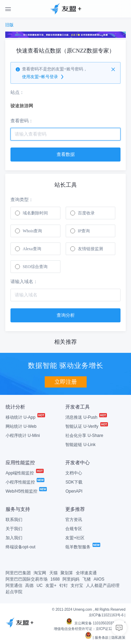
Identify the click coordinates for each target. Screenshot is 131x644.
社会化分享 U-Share (84, 436)
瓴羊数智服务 (82, 547)
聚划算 (67, 573)
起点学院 (14, 592)
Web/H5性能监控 (26, 491)
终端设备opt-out (20, 547)
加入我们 (14, 538)
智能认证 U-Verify (86, 426)
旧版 (9, 25)
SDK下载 (74, 482)
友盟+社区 (75, 538)
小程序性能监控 (25, 482)
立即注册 (66, 382)
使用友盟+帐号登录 (43, 77)
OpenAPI (74, 491)
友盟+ (51, 585)
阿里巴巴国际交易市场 (27, 579)
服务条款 (102, 638)
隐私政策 (118, 638)
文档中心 (74, 473)
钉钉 (64, 585)
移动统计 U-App (25, 417)
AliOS (99, 579)
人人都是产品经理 (103, 585)
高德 (29, 585)
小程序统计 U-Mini (23, 436)
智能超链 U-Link (80, 445)
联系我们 (14, 520)
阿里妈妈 (71, 579)
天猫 (53, 573)
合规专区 (74, 529)
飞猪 (87, 579)
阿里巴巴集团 (18, 573)
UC (40, 585)
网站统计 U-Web (21, 426)
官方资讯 (74, 520)
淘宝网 (40, 573)
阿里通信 (14, 585)
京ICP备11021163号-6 (106, 615)
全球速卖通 (86, 573)
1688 (55, 579)
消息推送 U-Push (86, 417)
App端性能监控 (24, 473)
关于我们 (14, 529)
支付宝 (77, 585)
